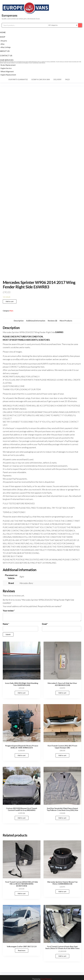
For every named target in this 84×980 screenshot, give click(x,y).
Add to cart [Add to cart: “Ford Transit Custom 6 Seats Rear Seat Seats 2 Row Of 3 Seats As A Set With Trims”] (62, 956)
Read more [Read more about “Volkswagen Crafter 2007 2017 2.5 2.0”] (22, 950)
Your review (9, 611)
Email (45, 624)
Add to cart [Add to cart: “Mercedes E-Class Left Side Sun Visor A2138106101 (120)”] (62, 693)
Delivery (57, 79)
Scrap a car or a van (41, 79)
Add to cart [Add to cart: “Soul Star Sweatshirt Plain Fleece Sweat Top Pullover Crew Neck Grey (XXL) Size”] (62, 818)
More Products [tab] (66, 321)
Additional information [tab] (36, 321)
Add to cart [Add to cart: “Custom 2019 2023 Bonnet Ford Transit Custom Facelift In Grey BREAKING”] (22, 818)
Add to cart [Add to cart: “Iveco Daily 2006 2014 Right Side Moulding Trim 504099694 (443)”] (22, 693)
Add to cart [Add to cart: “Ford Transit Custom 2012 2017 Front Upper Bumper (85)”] (62, 755)
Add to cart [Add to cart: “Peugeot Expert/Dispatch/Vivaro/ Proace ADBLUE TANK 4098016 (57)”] (22, 755)
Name (6, 624)
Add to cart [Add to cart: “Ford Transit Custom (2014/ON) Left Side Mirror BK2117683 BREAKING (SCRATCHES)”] (22, 893)
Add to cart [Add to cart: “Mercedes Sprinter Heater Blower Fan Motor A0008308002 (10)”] (62, 891)
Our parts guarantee (18, 79)
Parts (11, 311)
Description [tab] (19, 321)
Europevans (9, 15)
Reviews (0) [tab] (52, 321)
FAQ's (67, 79)
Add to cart (10, 301)
